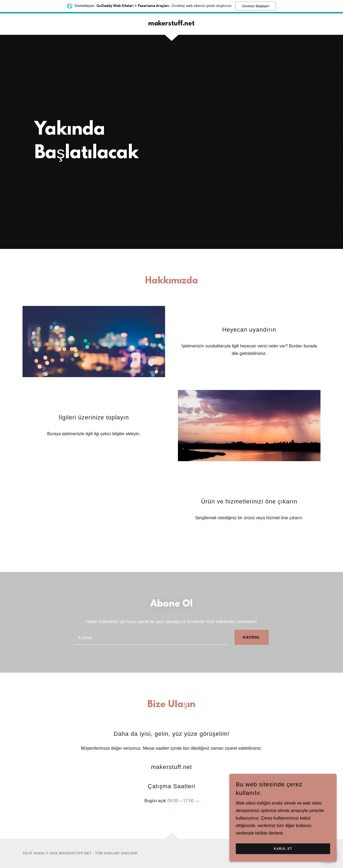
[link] (171, 24)
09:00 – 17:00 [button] (181, 801)
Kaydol (252, 637)
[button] (196, 801)
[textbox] (151, 637)
